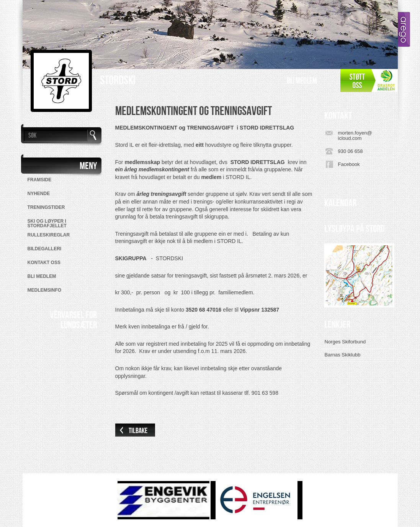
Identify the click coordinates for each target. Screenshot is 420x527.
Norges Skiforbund (345, 342)
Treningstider (46, 207)
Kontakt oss (44, 263)
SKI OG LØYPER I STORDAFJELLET (47, 223)
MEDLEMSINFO (45, 290)
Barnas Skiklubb (343, 355)
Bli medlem (302, 81)
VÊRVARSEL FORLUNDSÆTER (73, 320)
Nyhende (39, 194)
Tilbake (138, 431)
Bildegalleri (45, 249)
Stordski (118, 81)
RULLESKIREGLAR (49, 235)
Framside (40, 180)
